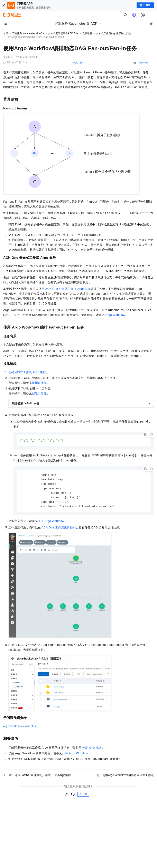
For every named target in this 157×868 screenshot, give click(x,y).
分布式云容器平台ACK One (63, 33)
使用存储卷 (39, 383)
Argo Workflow (115, 315)
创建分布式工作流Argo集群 (27, 372)
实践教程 (87, 33)
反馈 (83, 796)
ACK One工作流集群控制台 (60, 529)
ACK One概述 (92, 749)
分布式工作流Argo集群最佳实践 (114, 33)
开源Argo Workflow (51, 523)
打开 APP (145, 5)
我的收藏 (144, 63)
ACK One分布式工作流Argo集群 (68, 289)
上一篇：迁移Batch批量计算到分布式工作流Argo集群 (37, 777)
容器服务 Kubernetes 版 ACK (28, 33)
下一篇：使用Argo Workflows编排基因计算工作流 (122, 777)
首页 (6, 33)
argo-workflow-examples (20, 728)
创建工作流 (39, 393)
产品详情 (78, 63)
